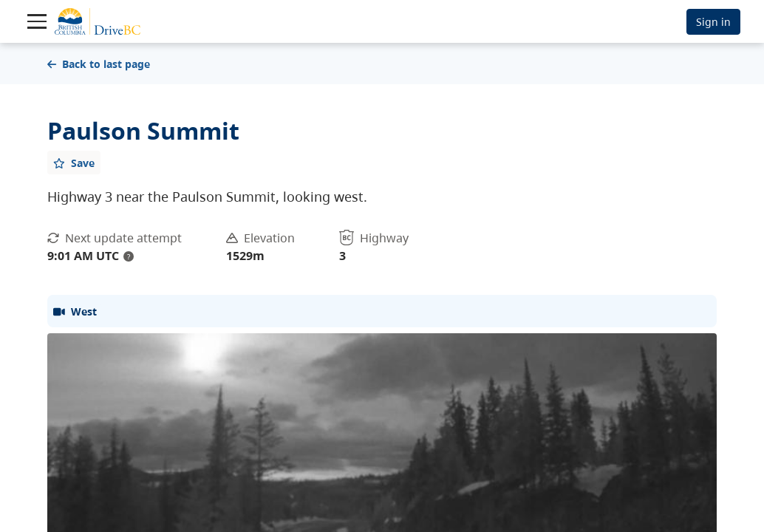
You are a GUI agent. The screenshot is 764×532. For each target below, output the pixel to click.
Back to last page (99, 64)
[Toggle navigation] (37, 21)
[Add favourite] (74, 163)
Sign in (713, 22)
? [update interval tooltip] (129, 256)
